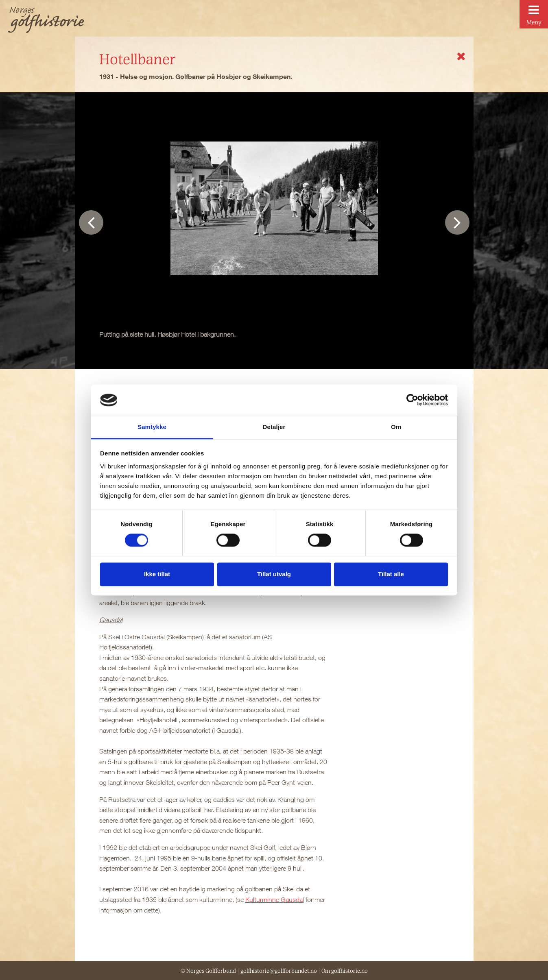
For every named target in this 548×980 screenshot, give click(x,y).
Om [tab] (396, 427)
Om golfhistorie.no (345, 971)
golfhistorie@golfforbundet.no (279, 971)
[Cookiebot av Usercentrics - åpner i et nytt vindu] (412, 400)
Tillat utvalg (274, 574)
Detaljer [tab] (274, 427)
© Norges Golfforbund (208, 971)
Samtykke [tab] (152, 427)
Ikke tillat (157, 574)
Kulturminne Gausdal (275, 899)
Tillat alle (391, 574)
